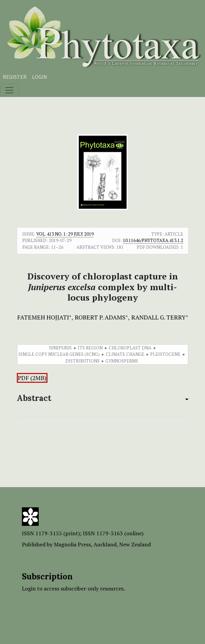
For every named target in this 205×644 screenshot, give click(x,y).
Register (15, 77)
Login (40, 77)
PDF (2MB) (32, 378)
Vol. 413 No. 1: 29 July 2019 (65, 234)
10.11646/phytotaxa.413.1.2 (153, 240)
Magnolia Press (72, 544)
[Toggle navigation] (9, 90)
